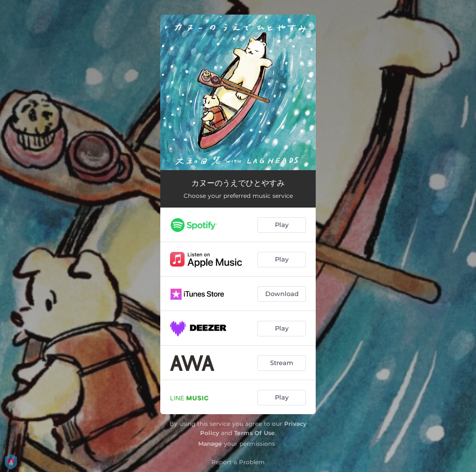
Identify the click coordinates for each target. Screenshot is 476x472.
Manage (210, 444)
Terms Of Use (255, 433)
